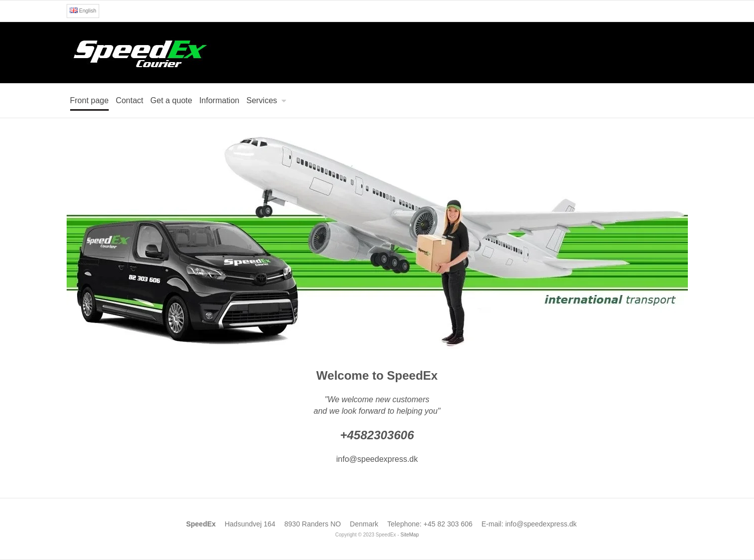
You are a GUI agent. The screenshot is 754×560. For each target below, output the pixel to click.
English (83, 11)
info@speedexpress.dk (541, 524)
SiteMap (410, 535)
